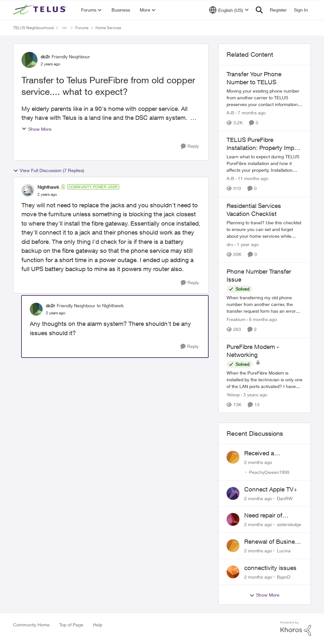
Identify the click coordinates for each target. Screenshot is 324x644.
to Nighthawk (110, 305)
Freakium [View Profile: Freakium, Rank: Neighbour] (236, 320)
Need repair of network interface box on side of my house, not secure (274, 516)
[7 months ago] (251, 113)
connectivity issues (270, 568)
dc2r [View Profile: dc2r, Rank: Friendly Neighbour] (45, 57)
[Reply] (190, 146)
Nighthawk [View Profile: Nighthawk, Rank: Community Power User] (48, 187)
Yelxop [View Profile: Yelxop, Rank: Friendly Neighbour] (233, 395)
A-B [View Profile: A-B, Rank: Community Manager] (230, 113)
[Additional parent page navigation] (64, 28)
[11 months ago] (252, 179)
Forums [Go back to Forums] (82, 28)
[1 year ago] (247, 244)
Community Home (31, 625)
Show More (37, 129)
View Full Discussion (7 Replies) (49, 170)
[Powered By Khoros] (296, 629)
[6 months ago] (262, 320)
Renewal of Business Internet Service (273, 542)
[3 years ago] (254, 395)
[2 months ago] (258, 462)
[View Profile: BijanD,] (233, 572)
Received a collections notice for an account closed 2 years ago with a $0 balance (272, 453)
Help (98, 625)
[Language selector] (229, 10)
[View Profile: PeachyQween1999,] (233, 457)
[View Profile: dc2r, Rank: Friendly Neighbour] (29, 60)
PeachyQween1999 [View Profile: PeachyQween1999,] (269, 472)
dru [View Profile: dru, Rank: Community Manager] (230, 244)
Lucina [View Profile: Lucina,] (284, 551)
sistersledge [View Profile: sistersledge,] (289, 524)
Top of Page (71, 625)
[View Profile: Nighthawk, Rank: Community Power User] (28, 190)
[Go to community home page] (41, 10)
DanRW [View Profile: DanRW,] (285, 498)
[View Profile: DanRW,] (233, 493)
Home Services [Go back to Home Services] (108, 28)
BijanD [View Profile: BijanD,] (284, 577)
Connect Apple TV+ (271, 489)
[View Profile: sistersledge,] (233, 519)
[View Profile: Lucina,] (233, 546)
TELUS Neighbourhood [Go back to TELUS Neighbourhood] (33, 28)
